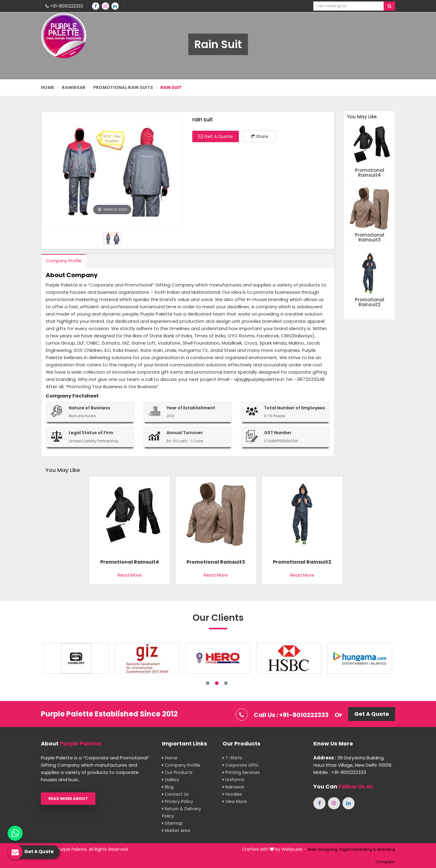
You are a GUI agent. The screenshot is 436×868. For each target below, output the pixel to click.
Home (48, 87)
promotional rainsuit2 (370, 302)
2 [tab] (217, 683)
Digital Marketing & (358, 849)
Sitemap (172, 823)
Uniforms (233, 780)
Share (260, 136)
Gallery (171, 780)
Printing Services (241, 772)
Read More (130, 575)
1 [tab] (208, 683)
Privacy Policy (178, 801)
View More (235, 801)
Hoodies (232, 794)
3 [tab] (226, 683)
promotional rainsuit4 (370, 173)
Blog (168, 787)
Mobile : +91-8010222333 (340, 772)
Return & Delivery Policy (182, 812)
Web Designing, (323, 849)
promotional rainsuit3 (370, 238)
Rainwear (74, 87)
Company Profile (64, 261)
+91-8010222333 (64, 6)
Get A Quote (216, 136)
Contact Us (175, 794)
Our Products (177, 772)
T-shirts (232, 758)
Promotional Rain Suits (123, 87)
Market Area (176, 830)
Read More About (68, 799)
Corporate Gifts (240, 765)
